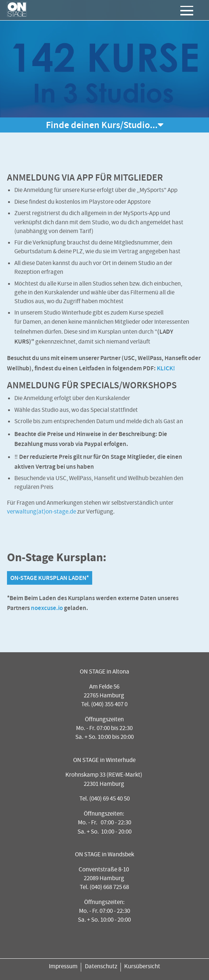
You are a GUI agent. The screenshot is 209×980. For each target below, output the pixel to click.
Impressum (63, 967)
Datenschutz (101, 967)
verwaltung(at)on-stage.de (42, 512)
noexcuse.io (47, 608)
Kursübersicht (142, 967)
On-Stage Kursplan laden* (50, 578)
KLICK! (166, 368)
